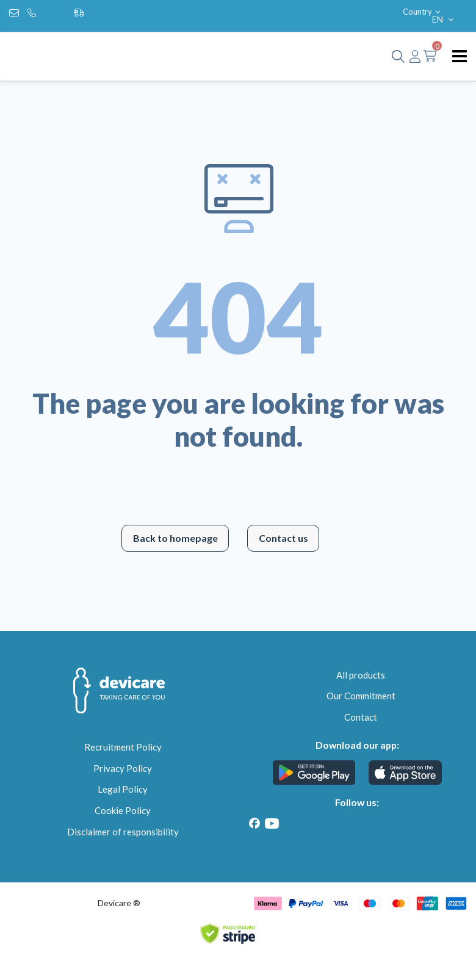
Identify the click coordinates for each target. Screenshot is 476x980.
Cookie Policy (123, 810)
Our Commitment (361, 696)
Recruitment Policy (123, 747)
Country (423, 12)
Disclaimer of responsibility (123, 832)
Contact (361, 717)
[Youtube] (272, 823)
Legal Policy (123, 789)
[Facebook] (254, 823)
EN (444, 19)
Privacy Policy (123, 768)
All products (361, 675)
